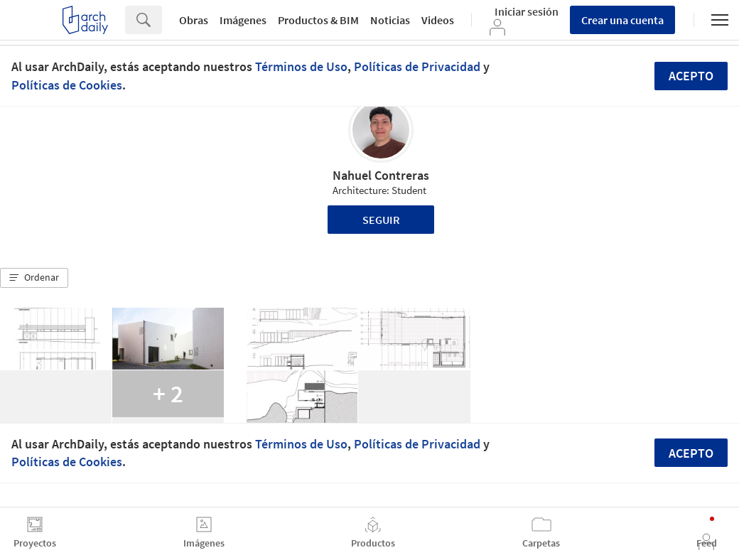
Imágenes (243, 20)
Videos (438, 20)
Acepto (691, 76)
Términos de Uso (301, 66)
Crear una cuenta (622, 20)
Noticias (390, 20)
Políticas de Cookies (67, 85)
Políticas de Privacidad (417, 66)
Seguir (381, 220)
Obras (194, 20)
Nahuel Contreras (381, 175)
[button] (34, 278)
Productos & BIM (318, 20)
